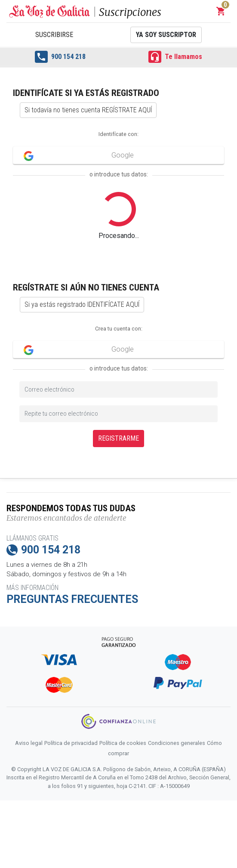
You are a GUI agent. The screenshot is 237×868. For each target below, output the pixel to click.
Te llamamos (175, 57)
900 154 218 (60, 57)
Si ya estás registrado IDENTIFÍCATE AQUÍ (82, 304)
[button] (221, 11)
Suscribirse (54, 35)
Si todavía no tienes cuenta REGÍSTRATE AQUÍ (88, 110)
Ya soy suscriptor (166, 35)
